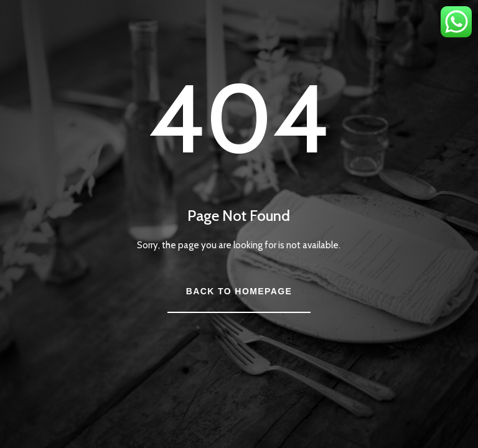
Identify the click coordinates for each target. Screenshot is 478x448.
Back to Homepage (239, 291)
